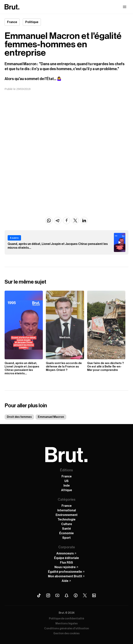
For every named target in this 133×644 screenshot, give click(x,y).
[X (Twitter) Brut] (85, 595)
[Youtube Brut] (57, 595)
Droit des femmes (19, 417)
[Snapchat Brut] (66, 595)
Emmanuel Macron (51, 417)
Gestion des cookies (66, 634)
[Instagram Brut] (48, 595)
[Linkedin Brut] (94, 595)
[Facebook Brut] (76, 595)
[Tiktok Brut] (39, 595)
